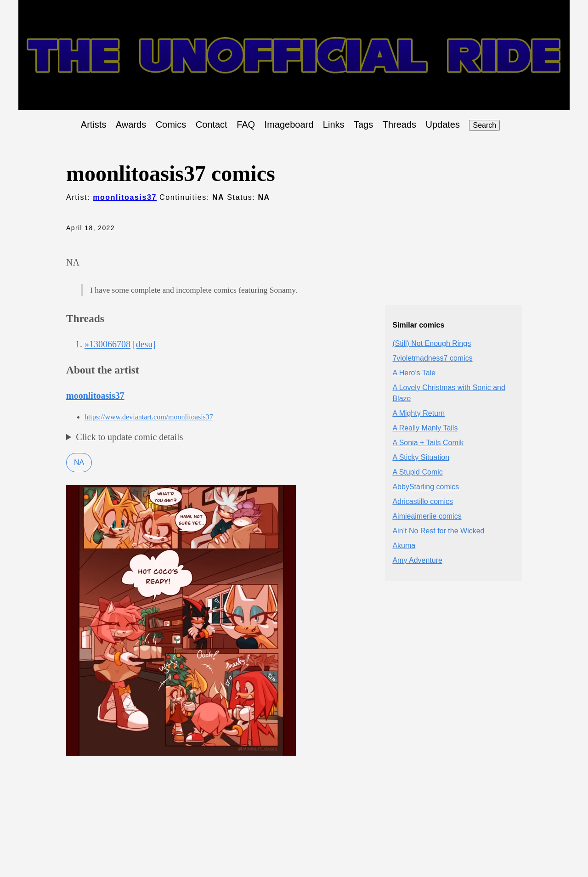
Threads (399, 124)
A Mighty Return (418, 413)
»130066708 (107, 344)
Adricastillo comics (423, 501)
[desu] (144, 344)
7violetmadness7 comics (432, 358)
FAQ (246, 124)
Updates (443, 124)
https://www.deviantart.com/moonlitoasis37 (149, 417)
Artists (94, 124)
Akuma (404, 546)
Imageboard (289, 124)
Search (484, 125)
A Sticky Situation (421, 457)
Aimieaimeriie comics (427, 516)
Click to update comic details (129, 437)
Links (334, 124)
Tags (363, 124)
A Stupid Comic (417, 472)
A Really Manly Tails (425, 428)
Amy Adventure (417, 560)
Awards (131, 124)
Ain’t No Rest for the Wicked (438, 531)
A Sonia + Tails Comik (428, 443)
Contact (212, 124)
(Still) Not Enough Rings (432, 343)
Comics (171, 124)
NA (79, 462)
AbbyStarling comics (426, 487)
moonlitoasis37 (125, 197)
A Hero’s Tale (414, 373)
